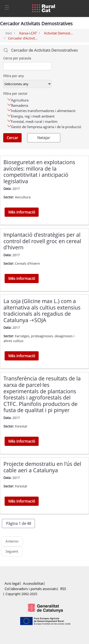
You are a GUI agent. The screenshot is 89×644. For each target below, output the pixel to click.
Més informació (22, 212)
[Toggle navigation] (7, 7)
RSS (63, 589)
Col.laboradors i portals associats (31, 589)
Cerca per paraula (17, 58)
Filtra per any (13, 76)
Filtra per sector (15, 94)
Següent (12, 551)
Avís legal (12, 584)
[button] (18, 523)
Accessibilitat (33, 584)
